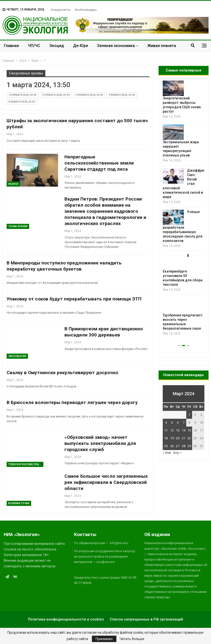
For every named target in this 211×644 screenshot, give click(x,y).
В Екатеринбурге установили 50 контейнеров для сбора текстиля (183, 270)
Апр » (177, 453)
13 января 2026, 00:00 (56, 95)
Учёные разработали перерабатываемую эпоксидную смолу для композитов (183, 226)
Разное (13, 184)
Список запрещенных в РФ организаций (146, 619)
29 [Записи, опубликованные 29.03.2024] (189, 446)
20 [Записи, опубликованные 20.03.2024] (178, 438)
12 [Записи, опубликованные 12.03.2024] (172, 430)
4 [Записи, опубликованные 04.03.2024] (166, 423)
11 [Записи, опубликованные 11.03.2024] (166, 430)
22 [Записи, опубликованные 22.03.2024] (189, 438)
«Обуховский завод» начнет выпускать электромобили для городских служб (100, 443)
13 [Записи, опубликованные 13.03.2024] (178, 430)
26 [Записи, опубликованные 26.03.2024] (172, 446)
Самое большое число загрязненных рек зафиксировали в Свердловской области (106, 482)
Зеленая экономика (116, 46)
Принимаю (104, 639)
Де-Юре (81, 46)
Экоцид (57, 46)
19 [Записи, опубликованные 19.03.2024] (172, 438)
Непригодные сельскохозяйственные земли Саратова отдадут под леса (99, 163)
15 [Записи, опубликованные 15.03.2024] (189, 430)
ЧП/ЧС (34, 46)
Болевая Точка (19, 503)
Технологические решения (26, 464)
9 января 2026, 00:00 (122, 95)
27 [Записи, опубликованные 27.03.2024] (178, 446)
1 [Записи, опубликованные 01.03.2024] (189, 415)
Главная (11, 46)
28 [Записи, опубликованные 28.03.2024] (184, 446)
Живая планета (162, 46)
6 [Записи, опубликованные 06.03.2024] (178, 423)
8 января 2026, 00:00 (22, 102)
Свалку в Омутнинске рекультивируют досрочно (62, 373)
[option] (184, 208)
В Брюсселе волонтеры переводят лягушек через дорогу (72, 402)
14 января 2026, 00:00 (23, 95)
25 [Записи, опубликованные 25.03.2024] (166, 446)
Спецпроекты (61, 10)
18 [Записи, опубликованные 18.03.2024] (166, 438)
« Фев (167, 453)
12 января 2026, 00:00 (89, 95)
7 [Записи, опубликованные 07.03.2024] (184, 423)
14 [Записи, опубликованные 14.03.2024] (184, 430)
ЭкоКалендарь (86, 10)
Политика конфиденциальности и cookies (66, 619)
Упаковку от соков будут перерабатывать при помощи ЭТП (74, 299)
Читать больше (132, 639)
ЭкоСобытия (17, 356)
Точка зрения (18, 226)
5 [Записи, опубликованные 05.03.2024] (172, 423)
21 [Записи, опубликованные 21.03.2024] (184, 438)
